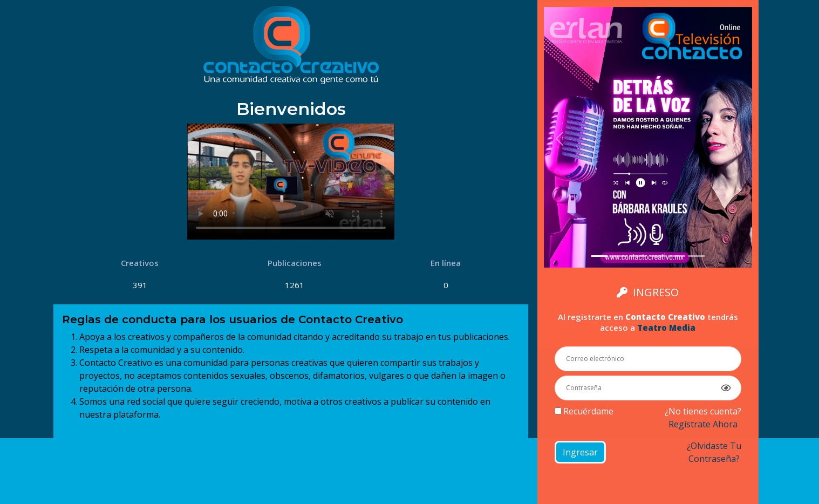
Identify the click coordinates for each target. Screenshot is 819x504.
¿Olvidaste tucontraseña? (714, 452)
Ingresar (580, 452)
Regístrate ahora (703, 424)
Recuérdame (588, 411)
